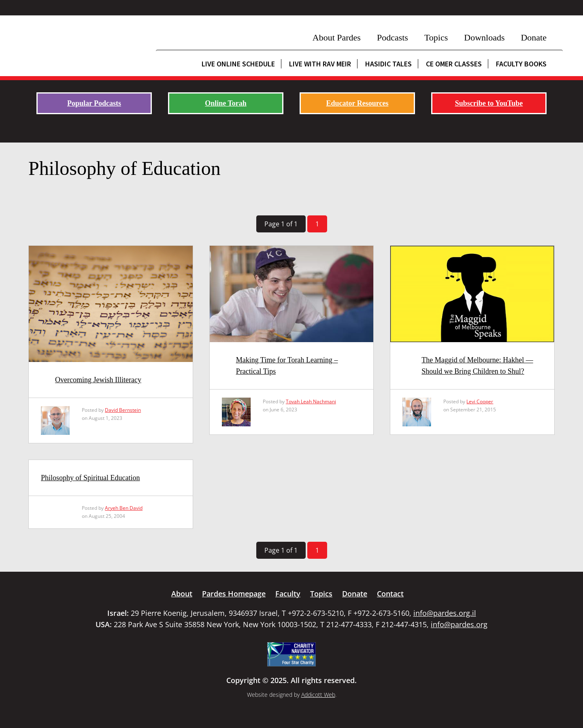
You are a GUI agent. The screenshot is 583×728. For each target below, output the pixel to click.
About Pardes (337, 37)
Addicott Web (318, 695)
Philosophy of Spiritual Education (90, 478)
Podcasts (393, 37)
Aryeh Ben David (124, 508)
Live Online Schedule (238, 64)
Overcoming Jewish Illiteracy (98, 380)
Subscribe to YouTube (489, 103)
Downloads (484, 37)
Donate (534, 37)
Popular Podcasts (94, 103)
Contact (390, 594)
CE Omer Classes (454, 64)
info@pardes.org (459, 624)
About (182, 594)
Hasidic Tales (388, 64)
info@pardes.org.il (445, 613)
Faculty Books (521, 64)
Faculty (288, 594)
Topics (436, 37)
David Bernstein (123, 410)
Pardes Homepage (234, 594)
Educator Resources (357, 103)
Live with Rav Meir (320, 64)
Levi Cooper (480, 401)
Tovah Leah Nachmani (311, 401)
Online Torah (226, 103)
